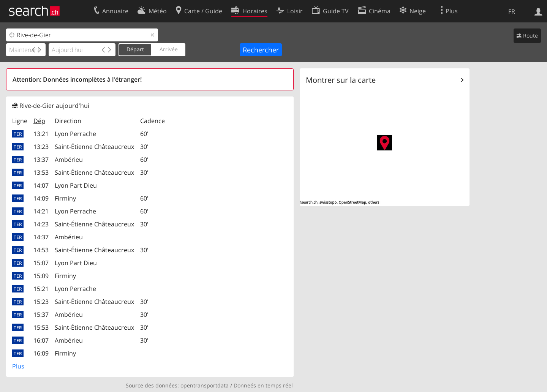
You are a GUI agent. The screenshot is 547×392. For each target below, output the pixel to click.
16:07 (41, 340)
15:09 (41, 276)
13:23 (41, 147)
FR (512, 11)
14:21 (41, 211)
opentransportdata (205, 385)
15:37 (41, 315)
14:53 (41, 250)
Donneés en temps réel (263, 385)
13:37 (41, 160)
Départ (135, 49)
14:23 (41, 224)
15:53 (41, 327)
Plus (18, 366)
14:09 (41, 198)
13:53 (41, 172)
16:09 (41, 353)
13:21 (41, 134)
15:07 (41, 263)
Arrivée (169, 49)
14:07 (41, 185)
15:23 (41, 302)
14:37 (41, 237)
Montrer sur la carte (341, 80)
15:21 (41, 289)
